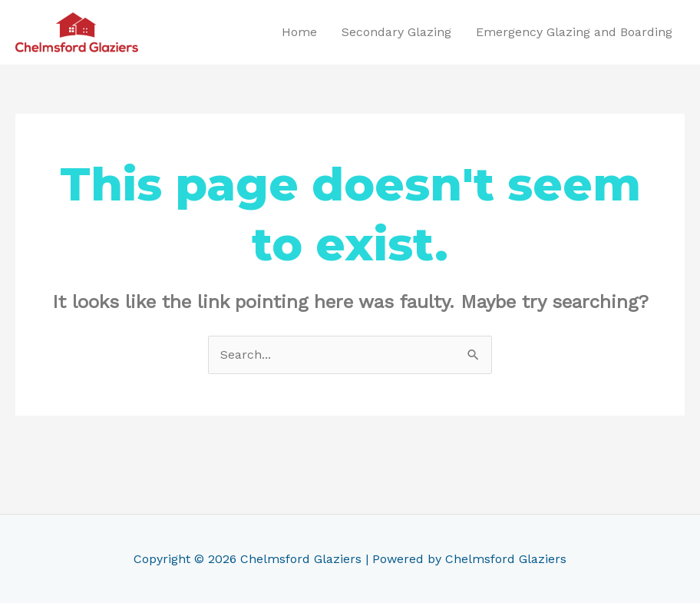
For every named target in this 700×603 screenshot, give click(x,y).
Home (299, 32)
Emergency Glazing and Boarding (574, 32)
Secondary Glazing (396, 32)
